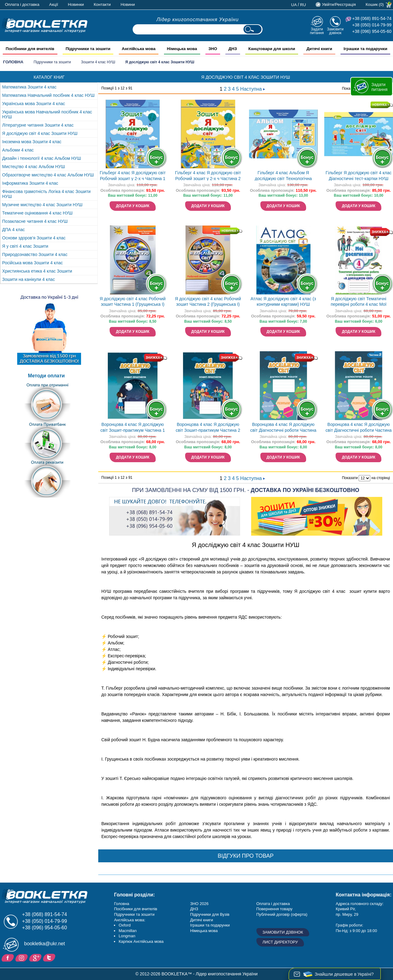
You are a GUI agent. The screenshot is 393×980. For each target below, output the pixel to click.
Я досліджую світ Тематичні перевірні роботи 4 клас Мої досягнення (359, 302)
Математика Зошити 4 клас (29, 87)
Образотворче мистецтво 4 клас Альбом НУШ (48, 175)
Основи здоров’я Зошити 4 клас (34, 238)
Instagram (22, 957)
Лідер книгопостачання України (198, 20)
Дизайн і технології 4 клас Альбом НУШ (42, 158)
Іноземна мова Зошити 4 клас (32, 142)
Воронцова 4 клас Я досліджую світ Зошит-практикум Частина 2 (208, 427)
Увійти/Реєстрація (339, 4)
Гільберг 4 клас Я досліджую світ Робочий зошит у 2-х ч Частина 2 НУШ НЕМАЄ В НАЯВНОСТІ (208, 176)
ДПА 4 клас (14, 230)
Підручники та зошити (52, 62)
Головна (13, 62)
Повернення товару (274, 909)
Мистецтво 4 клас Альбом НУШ (34, 167)
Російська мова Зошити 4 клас (33, 263)
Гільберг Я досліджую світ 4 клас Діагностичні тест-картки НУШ (359, 176)
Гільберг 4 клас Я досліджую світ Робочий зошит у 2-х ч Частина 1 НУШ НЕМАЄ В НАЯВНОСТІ (133, 176)
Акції (54, 4)
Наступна (253, 89)
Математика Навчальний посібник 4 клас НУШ (48, 95)
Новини (128, 4)
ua (294, 5)
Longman (127, 936)
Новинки (76, 4)
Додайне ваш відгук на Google (36, 957)
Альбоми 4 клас (18, 150)
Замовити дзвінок (335, 31)
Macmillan (128, 931)
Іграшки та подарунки (210, 925)
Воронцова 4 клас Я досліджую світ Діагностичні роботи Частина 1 (283, 428)
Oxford (125, 925)
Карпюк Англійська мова (141, 941)
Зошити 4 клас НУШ (98, 62)
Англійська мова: (130, 920)
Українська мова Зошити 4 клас (34, 104)
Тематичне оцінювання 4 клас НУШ (37, 213)
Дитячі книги (201, 920)
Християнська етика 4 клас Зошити (37, 271)
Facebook (8, 957)
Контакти (102, 4)
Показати (350, 478)
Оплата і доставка (22, 4)
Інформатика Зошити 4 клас (30, 183)
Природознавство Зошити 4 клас (35, 254)
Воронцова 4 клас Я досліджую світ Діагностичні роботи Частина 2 (358, 428)
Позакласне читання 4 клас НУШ (35, 221)
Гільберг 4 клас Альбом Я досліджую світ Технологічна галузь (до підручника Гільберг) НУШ (283, 176)
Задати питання (317, 31)
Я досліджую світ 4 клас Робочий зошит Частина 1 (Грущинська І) (133, 302)
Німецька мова (204, 931)
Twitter (50, 957)
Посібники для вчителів (136, 909)
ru (303, 5)
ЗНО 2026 (199, 904)
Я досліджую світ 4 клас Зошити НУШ (40, 133)
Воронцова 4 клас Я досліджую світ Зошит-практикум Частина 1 (133, 427)
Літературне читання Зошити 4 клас (38, 125)
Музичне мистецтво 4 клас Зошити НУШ (42, 205)
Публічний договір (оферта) (282, 914)
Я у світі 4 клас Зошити (25, 246)
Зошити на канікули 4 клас (29, 279)
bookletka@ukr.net (45, 944)
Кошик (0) (375, 4)
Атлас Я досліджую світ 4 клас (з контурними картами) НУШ (283, 302)
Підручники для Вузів (210, 914)
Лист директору (280, 942)
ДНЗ (194, 909)
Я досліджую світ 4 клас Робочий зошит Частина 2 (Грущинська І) (208, 302)
